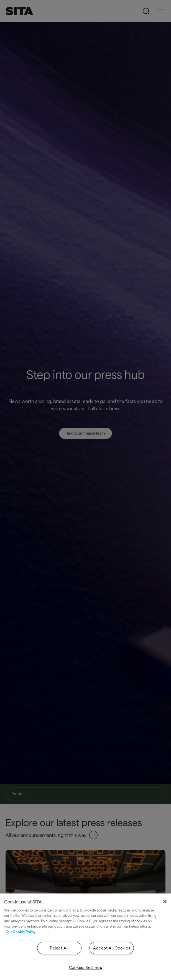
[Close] (165, 902)
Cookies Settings (86, 967)
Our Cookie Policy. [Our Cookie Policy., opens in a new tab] (21, 932)
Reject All (59, 948)
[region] (85, 937)
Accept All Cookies (112, 948)
